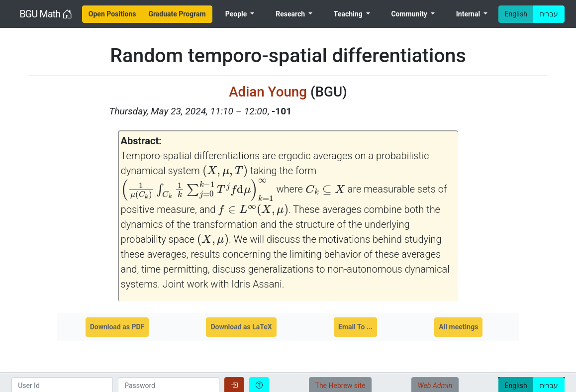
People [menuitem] (237, 14)
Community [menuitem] (410, 14)
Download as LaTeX (241, 327)
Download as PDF (117, 327)
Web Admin (435, 386)
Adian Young (268, 92)
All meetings (458, 327)
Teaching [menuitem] (349, 14)
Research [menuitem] (291, 14)
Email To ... (355, 327)
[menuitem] (112, 14)
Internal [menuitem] (469, 14)
